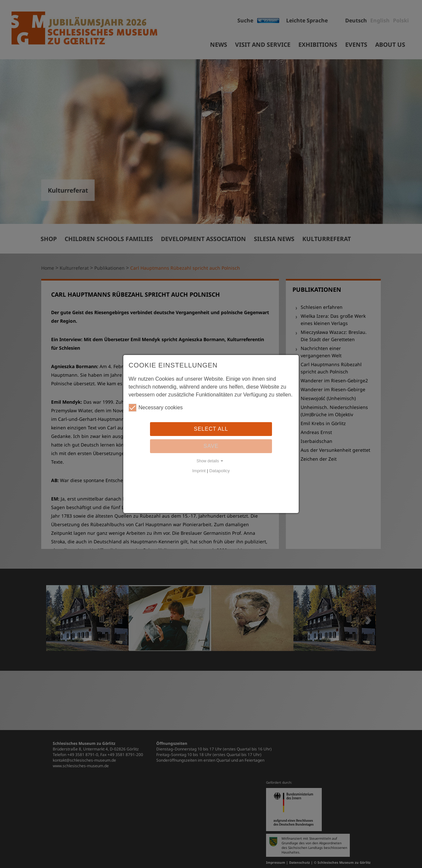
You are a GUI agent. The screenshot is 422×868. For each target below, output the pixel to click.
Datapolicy (220, 471)
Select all (211, 429)
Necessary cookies (156, 408)
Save (211, 446)
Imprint (199, 471)
